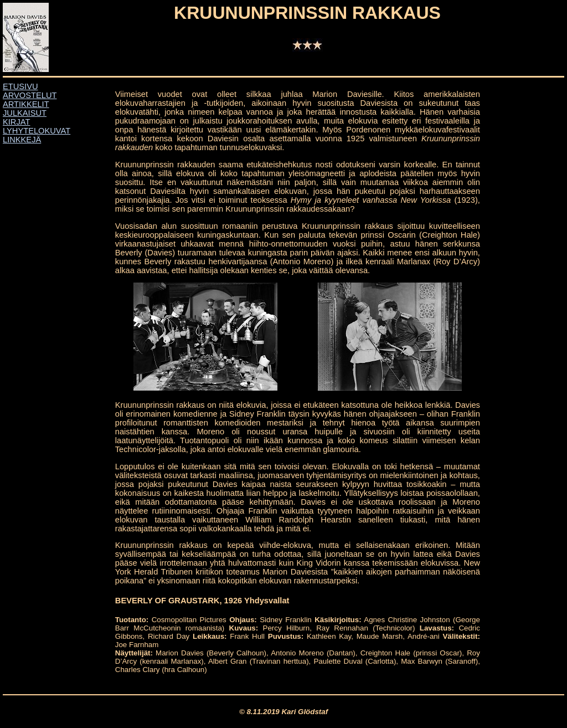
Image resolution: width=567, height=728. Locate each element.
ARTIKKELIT (26, 104)
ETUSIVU (20, 86)
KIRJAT (16, 122)
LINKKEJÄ (22, 140)
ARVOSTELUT (30, 95)
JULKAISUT (25, 113)
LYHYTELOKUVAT (37, 131)
